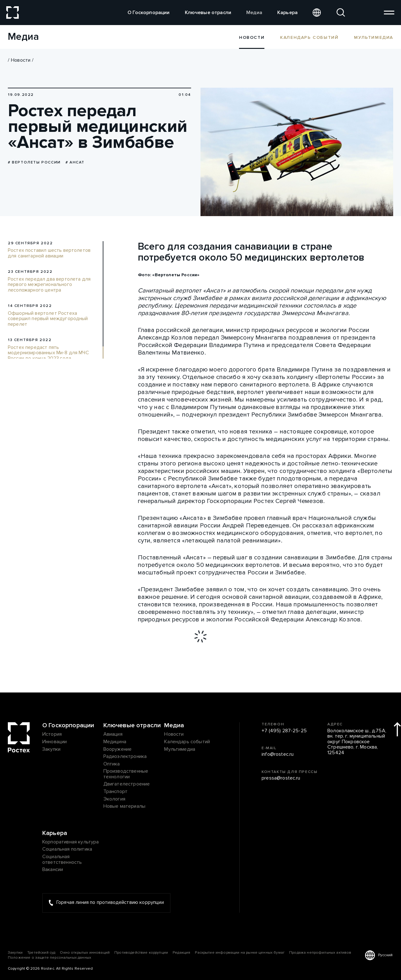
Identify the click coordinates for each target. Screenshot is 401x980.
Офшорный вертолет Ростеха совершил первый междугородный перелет (48, 319)
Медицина (115, 742)
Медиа (254, 13)
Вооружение (118, 749)
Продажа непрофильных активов (320, 953)
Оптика (112, 764)
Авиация (113, 735)
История (52, 735)
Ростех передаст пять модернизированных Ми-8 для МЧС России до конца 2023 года (48, 353)
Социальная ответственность (62, 860)
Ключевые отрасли (208, 13)
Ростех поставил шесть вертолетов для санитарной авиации (49, 253)
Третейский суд (41, 953)
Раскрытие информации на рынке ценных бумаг (240, 953)
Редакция (181, 953)
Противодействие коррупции (141, 953)
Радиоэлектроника (125, 757)
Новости (21, 60)
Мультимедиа (374, 37)
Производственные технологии (126, 774)
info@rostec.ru (278, 755)
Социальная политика (67, 850)
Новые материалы (124, 807)
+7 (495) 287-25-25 (284, 731)
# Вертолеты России (34, 162)
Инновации (55, 742)
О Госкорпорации (148, 13)
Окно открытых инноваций (85, 953)
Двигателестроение (127, 785)
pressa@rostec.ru (281, 779)
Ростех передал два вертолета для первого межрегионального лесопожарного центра (49, 285)
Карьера (287, 13)
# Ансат (75, 162)
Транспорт (115, 792)
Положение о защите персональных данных (49, 958)
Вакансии (53, 870)
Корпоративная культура (71, 842)
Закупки (51, 749)
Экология (114, 799)
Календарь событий (309, 37)
